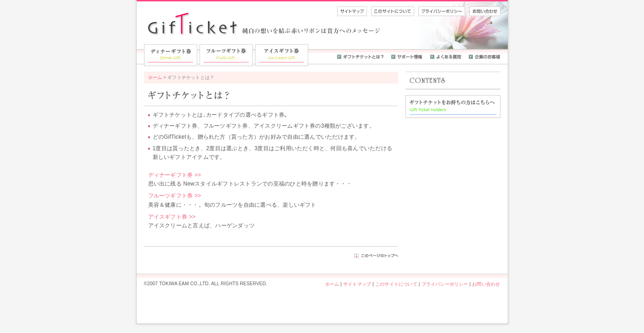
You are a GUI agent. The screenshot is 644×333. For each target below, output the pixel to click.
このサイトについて (396, 284)
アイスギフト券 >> (172, 217)
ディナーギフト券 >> (175, 175)
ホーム (155, 77)
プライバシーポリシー (445, 284)
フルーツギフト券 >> (175, 196)
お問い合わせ (486, 284)
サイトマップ (357, 284)
